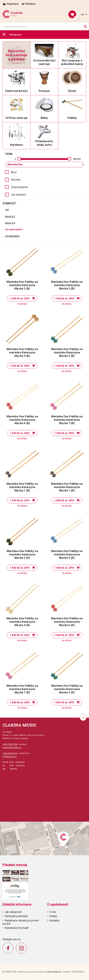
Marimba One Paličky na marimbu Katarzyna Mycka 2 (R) (22, 554)
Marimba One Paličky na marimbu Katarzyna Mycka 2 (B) (22, 285)
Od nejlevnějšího (14, 229)
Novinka (16, 180)
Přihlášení (30, 4)
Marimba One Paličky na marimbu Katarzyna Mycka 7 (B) (67, 420)
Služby (53, 916)
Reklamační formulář (17, 928)
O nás (53, 912)
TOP (7, 210)
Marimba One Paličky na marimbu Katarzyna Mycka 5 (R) (67, 554)
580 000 (77, 159)
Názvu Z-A (10, 223)
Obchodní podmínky (16, 916)
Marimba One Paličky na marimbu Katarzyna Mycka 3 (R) (67, 689)
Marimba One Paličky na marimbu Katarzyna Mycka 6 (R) (67, 622)
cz (83, 14)
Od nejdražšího (12, 236)
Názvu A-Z (10, 216)
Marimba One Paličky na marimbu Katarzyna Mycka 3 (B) (67, 352)
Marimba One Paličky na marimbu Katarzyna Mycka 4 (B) (22, 352)
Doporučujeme (19, 187)
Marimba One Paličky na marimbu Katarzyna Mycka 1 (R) (67, 487)
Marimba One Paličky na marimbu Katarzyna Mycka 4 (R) (22, 622)
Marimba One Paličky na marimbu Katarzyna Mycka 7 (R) (22, 689)
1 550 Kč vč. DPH (20, 299)
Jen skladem (18, 195)
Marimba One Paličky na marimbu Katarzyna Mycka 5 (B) (67, 285)
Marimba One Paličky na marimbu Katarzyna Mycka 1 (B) (22, 487)
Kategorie (15, 35)
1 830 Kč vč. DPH (64, 501)
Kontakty (54, 921)
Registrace (13, 4)
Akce (14, 172)
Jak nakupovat (13, 912)
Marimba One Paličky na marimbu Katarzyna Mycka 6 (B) (22, 420)
